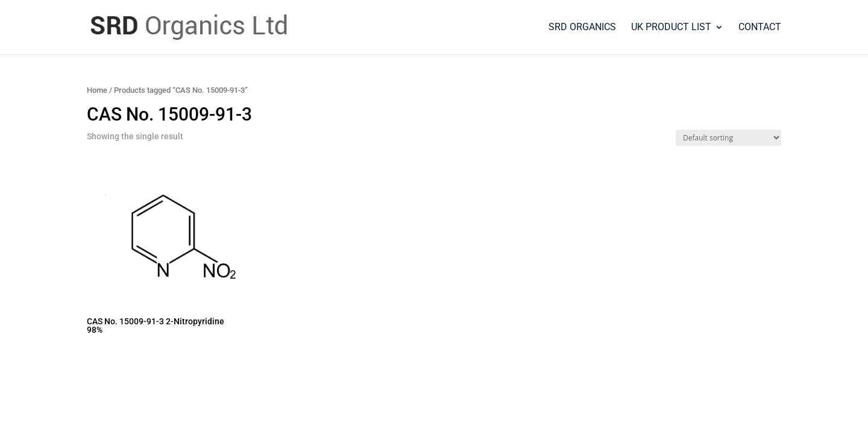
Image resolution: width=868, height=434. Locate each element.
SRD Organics (582, 28)
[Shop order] (728, 138)
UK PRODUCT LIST (671, 28)
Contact (760, 28)
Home (97, 90)
